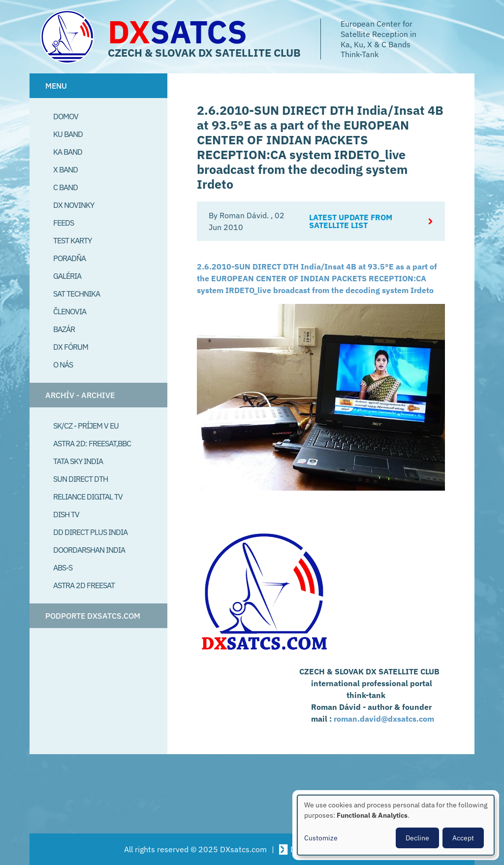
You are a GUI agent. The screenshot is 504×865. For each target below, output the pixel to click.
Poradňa (69, 258)
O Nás (63, 365)
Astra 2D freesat (84, 585)
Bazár (64, 329)
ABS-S (63, 567)
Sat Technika (77, 294)
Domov (66, 116)
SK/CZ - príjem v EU (86, 426)
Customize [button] (321, 838)
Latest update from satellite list (351, 221)
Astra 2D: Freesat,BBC (92, 443)
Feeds (63, 223)
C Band (65, 187)
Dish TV (66, 514)
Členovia (70, 311)
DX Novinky (74, 205)
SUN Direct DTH (80, 479)
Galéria (67, 276)
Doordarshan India (89, 550)
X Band (65, 169)
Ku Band (68, 134)
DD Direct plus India (90, 532)
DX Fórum (71, 347)
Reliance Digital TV (88, 497)
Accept (463, 838)
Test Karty (72, 240)
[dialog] (396, 825)
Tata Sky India (78, 461)
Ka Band (68, 152)
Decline (417, 838)
